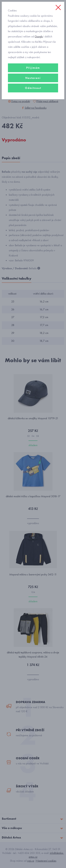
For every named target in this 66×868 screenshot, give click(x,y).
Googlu (39, 36)
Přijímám (33, 68)
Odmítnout (33, 88)
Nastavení (33, 78)
